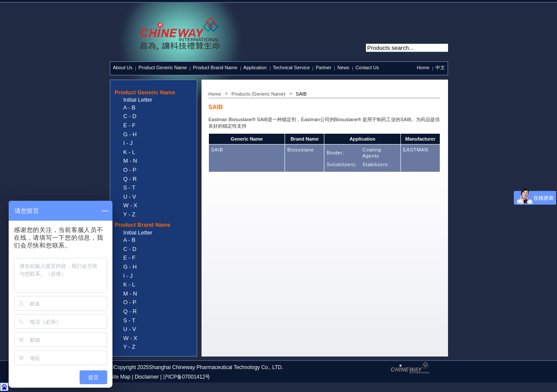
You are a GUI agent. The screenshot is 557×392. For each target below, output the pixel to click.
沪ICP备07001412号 (187, 377)
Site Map (120, 377)
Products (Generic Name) (258, 94)
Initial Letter (138, 100)
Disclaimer (147, 377)
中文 (440, 67)
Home (423, 67)
